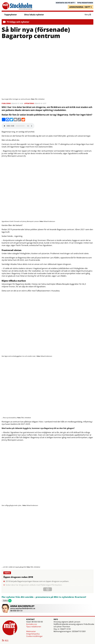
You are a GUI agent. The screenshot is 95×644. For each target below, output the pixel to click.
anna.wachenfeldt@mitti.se (23, 608)
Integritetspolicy (33, 634)
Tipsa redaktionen (34, 627)
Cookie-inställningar (34, 636)
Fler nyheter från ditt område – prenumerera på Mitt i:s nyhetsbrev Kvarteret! (44, 597)
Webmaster (31, 631)
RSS (5, 641)
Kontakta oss (32, 624)
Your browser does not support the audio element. (18, 126)
